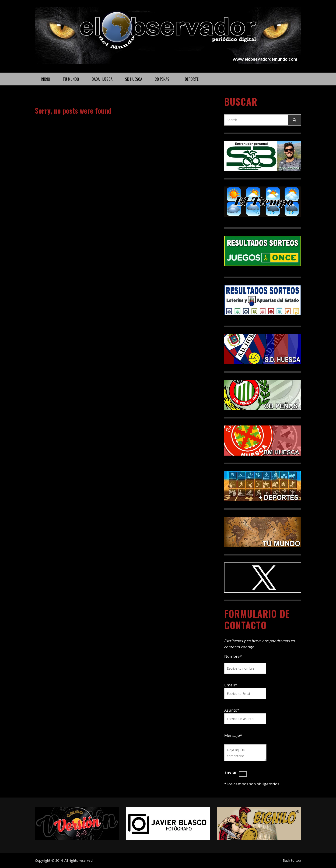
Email (230, 685)
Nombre (233, 656)
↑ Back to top (290, 860)
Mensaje (233, 735)
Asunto (232, 710)
